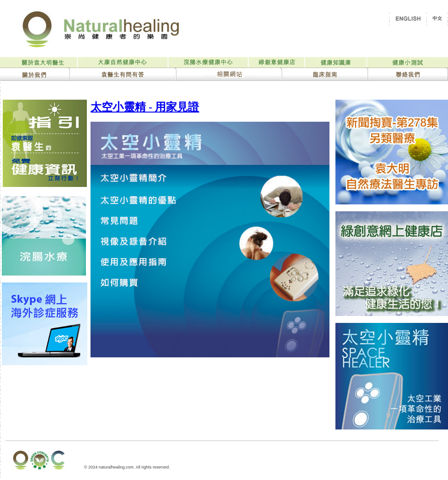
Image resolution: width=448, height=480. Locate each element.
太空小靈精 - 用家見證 (145, 107)
